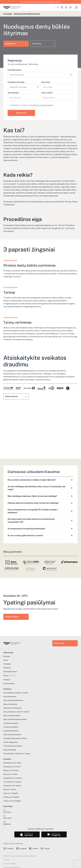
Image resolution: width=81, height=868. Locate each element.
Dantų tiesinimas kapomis (12, 716)
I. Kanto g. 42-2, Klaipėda (12, 801)
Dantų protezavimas (10, 704)
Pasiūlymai (7, 664)
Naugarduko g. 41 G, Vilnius (13, 778)
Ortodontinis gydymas (11, 727)
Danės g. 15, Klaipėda (11, 793)
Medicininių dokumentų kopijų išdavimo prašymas (20, 856)
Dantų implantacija (10, 697)
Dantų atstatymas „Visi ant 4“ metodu (16, 712)
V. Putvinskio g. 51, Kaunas (12, 782)
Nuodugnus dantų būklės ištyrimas (27, 14)
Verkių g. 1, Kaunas (10, 789)
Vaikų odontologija (10, 750)
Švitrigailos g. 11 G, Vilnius (12, 767)
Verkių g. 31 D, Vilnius (10, 774)
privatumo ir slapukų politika (42, 105)
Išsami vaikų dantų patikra (12, 735)
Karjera (10, 676)
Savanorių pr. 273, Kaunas (12, 786)
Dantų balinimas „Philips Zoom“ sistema (17, 754)
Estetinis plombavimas (11, 731)
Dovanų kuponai (9, 684)
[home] (12, 7)
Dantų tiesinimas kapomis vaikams (15, 719)
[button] (57, 7)
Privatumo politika (10, 864)
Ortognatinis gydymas (11, 723)
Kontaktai (7, 680)
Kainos (6, 660)
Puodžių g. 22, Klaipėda (11, 797)
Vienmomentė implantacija (12, 708)
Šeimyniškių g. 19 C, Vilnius (12, 763)
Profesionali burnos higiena (13, 746)
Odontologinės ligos (10, 672)
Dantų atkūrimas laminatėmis (13, 700)
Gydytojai (7, 656)
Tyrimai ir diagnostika (11, 742)
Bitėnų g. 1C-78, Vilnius (11, 770)
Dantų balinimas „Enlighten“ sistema (16, 693)
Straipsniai (7, 668)
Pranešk (6, 860)
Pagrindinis (8, 14)
